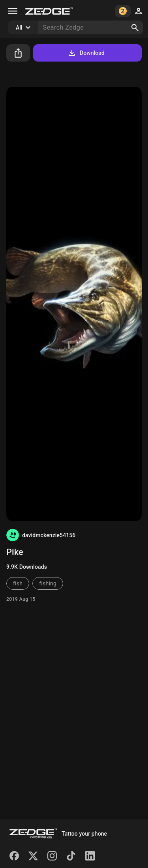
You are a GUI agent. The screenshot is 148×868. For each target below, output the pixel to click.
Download (86, 53)
